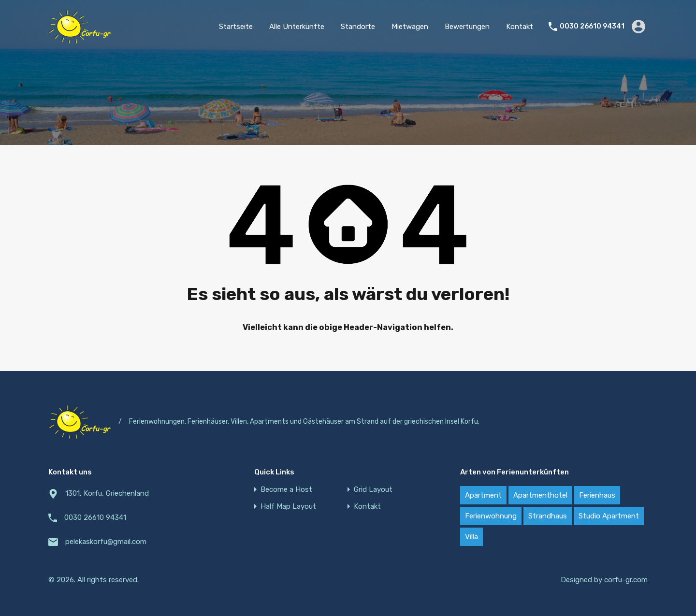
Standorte (358, 27)
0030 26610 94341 (592, 27)
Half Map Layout (288, 507)
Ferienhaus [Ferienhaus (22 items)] (597, 495)
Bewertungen (467, 27)
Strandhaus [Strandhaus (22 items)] (548, 516)
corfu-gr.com (626, 580)
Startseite (236, 27)
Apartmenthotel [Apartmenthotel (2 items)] (540, 495)
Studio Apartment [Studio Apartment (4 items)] (609, 516)
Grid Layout (373, 490)
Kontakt (520, 27)
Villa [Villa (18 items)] (471, 537)
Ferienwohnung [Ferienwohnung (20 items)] (491, 516)
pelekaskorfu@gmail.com (106, 542)
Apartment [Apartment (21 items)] (483, 495)
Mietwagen (410, 27)
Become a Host (286, 490)
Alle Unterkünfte (297, 27)
